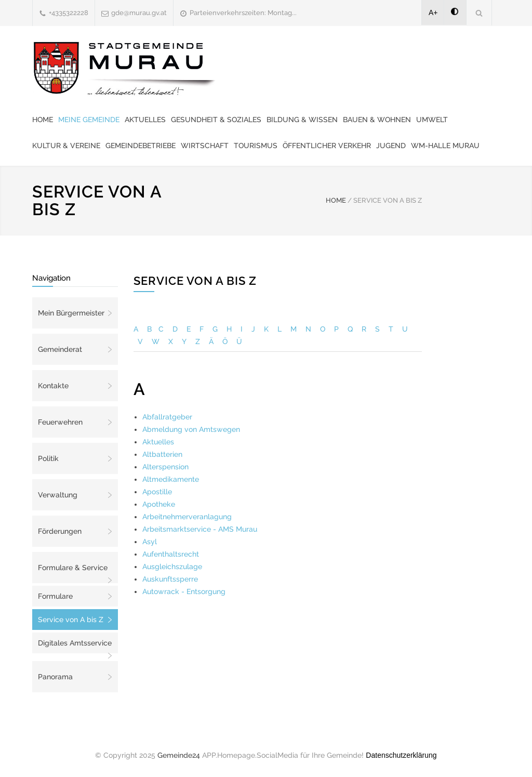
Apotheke (159, 504)
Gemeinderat (60, 349)
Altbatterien (162, 454)
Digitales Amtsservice (75, 643)
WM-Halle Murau (445, 146)
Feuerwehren (60, 422)
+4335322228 (69, 13)
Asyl (150, 542)
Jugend (391, 146)
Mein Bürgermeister (71, 313)
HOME (336, 200)
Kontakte (53, 386)
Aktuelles (145, 120)
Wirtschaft (205, 146)
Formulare (55, 596)
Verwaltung (58, 495)
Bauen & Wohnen (377, 120)
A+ (433, 12)
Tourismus (256, 146)
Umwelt (432, 120)
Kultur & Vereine (66, 146)
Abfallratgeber (167, 417)
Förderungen (60, 531)
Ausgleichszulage (172, 567)
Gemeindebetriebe (141, 146)
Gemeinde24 (179, 755)
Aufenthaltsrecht (171, 554)
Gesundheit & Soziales (216, 120)
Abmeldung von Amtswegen (191, 429)
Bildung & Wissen (302, 120)
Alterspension (165, 467)
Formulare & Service (73, 568)
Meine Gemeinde (89, 120)
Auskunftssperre (170, 579)
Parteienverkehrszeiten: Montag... (243, 13)
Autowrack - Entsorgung (184, 591)
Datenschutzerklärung (401, 755)
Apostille (157, 492)
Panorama (55, 677)
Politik (48, 458)
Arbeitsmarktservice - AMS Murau (200, 529)
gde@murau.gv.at (139, 13)
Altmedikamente (171, 479)
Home (43, 120)
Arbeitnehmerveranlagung (187, 517)
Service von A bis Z (71, 620)
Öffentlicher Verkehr (327, 146)
